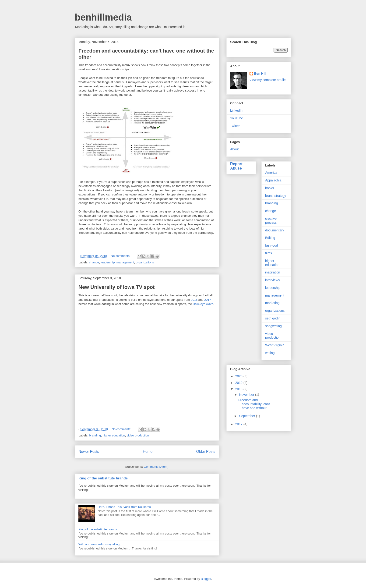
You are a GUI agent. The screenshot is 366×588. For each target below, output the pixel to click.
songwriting (273, 326)
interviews (272, 280)
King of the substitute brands (103, 478)
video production (138, 435)
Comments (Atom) (156, 467)
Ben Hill (260, 74)
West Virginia (275, 345)
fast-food (271, 245)
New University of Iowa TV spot (116, 287)
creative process (271, 221)
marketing (272, 303)
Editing (270, 238)
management (125, 262)
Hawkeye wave (203, 304)
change (94, 262)
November (247, 395)
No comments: (121, 256)
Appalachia (273, 180)
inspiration (273, 272)
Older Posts (206, 452)
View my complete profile (268, 80)
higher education (114, 435)
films (269, 253)
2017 (208, 300)
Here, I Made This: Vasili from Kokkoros (124, 507)
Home (148, 452)
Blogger (206, 579)
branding (95, 435)
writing (270, 353)
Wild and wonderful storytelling (99, 544)
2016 (194, 300)
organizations (145, 262)
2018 (239, 389)
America (271, 173)
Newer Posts (89, 452)
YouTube (237, 118)
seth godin (273, 318)
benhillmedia (103, 17)
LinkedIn (236, 110)
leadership (108, 262)
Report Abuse (236, 166)
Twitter (235, 126)
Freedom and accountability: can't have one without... (254, 404)
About (234, 149)
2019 (239, 383)
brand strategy (276, 196)
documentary (275, 230)
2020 (239, 376)
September (247, 416)
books (269, 188)
